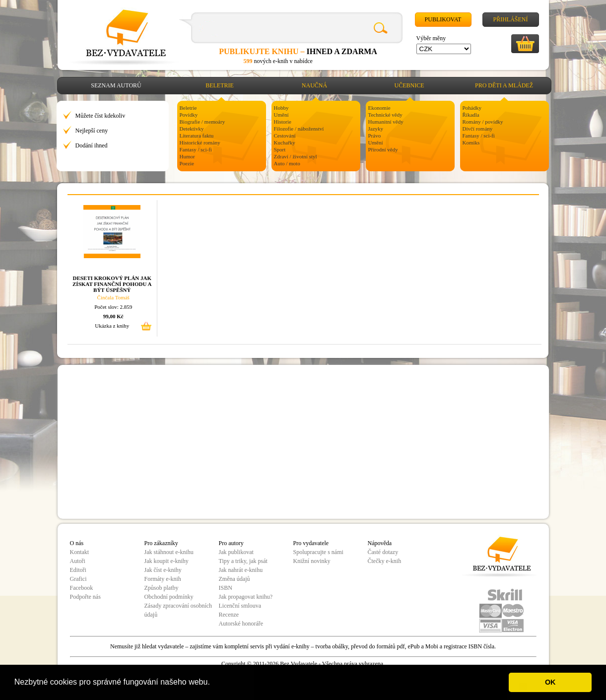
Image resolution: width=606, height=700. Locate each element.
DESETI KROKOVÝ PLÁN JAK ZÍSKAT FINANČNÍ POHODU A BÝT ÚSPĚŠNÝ (112, 284)
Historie (283, 122)
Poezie (187, 163)
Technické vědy (385, 115)
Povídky (189, 115)
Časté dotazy (383, 552)
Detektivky (192, 129)
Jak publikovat (236, 552)
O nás (77, 543)
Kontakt (80, 552)
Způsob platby (162, 588)
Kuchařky (285, 142)
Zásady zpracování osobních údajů (178, 610)
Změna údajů (235, 579)
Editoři (78, 570)
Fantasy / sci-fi (196, 149)
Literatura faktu (197, 136)
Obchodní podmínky (169, 597)
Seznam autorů (116, 85)
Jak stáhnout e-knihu (169, 552)
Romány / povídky (483, 122)
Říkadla (471, 115)
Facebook (82, 588)
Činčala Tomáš (113, 297)
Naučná (314, 85)
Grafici (78, 579)
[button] (213, 683)
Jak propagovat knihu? (246, 597)
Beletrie (220, 85)
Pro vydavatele (311, 543)
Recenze (229, 615)
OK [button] (550, 682)
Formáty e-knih (163, 579)
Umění (281, 115)
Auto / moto (287, 163)
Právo (375, 136)
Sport (280, 149)
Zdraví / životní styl (296, 156)
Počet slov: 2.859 (113, 307)
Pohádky (472, 108)
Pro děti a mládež (504, 85)
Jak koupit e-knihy (167, 561)
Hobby (281, 108)
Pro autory (231, 543)
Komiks (471, 142)
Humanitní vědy (386, 122)
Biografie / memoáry (202, 122)
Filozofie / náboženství (299, 129)
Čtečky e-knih (385, 561)
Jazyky (376, 129)
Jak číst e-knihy (163, 570)
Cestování (285, 136)
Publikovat (443, 19)
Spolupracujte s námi (318, 552)
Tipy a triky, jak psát (243, 561)
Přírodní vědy (383, 149)
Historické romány (200, 142)
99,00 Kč (113, 316)
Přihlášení (510, 19)
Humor (187, 156)
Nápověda (380, 543)
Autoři (78, 561)
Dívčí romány (478, 129)
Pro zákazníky (161, 543)
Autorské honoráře (241, 624)
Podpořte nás (85, 597)
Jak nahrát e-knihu (241, 570)
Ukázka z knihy (112, 326)
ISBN (226, 588)
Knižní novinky (312, 561)
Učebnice (409, 85)
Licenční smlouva (240, 606)
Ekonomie (379, 108)
